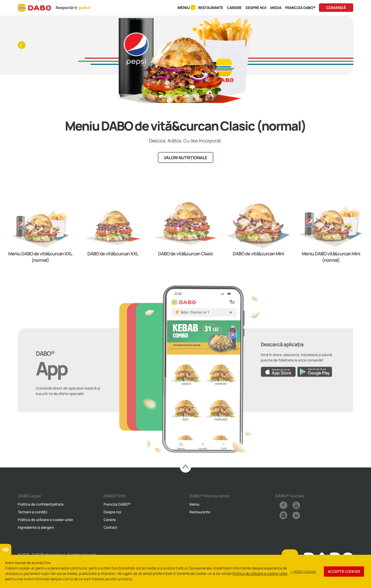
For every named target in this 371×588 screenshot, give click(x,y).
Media (276, 8)
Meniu (194, 504)
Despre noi (256, 8)
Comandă (336, 8)
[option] (40, 243)
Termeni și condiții (32, 512)
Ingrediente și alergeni (36, 527)
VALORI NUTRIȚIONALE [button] (185, 158)
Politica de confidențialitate (41, 504)
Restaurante (211, 8)
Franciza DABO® (300, 8)
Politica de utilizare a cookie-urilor (45, 520)
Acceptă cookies (344, 571)
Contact (111, 527)
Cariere (234, 8)
